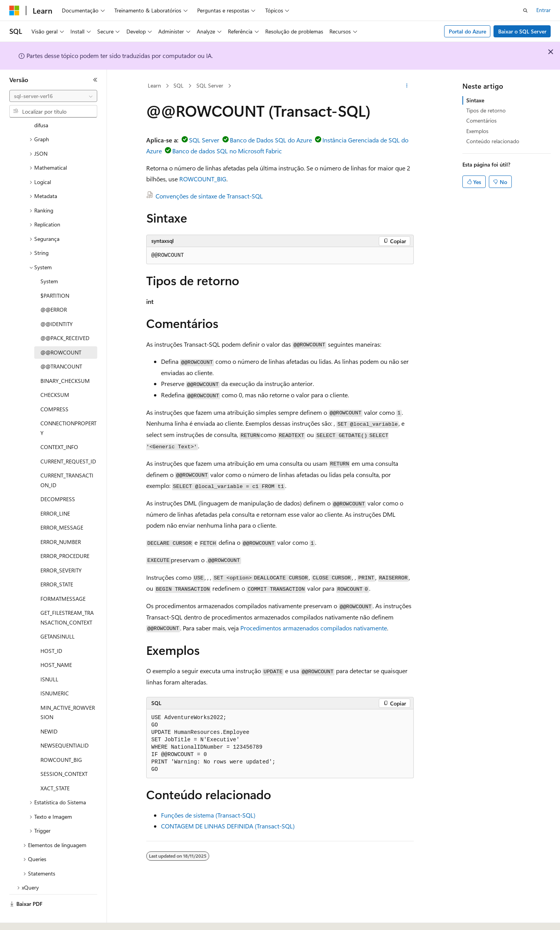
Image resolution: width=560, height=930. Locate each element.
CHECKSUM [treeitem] (55, 373)
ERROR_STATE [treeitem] (57, 563)
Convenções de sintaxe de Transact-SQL (209, 196)
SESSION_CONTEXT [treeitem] (64, 752)
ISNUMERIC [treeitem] (55, 672)
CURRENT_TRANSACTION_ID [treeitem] (67, 459)
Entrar (543, 10)
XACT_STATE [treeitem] (55, 767)
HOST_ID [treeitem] (51, 629)
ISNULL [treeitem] (49, 658)
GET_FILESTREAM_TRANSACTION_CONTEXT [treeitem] (67, 596)
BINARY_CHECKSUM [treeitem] (65, 359)
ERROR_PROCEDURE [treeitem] (65, 534)
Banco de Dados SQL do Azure (271, 140)
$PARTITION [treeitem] (55, 274)
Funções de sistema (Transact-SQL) (208, 815)
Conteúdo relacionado (493, 141)
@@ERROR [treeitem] (54, 288)
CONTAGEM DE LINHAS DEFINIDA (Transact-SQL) (228, 826)
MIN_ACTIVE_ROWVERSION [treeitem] (68, 691)
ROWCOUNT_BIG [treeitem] (61, 738)
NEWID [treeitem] (49, 710)
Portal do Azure (467, 31)
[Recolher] (95, 80)
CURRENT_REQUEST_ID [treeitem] (68, 440)
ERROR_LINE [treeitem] (55, 492)
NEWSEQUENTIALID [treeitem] (65, 724)
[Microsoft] (14, 11)
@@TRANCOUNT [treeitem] (61, 345)
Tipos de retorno (486, 110)
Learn (154, 85)
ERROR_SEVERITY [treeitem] (61, 549)
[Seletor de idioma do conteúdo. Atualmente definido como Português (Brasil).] (39, 917)
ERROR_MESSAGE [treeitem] (62, 506)
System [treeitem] (49, 260)
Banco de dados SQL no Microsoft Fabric (227, 151)
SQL (178, 85)
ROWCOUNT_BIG (203, 179)
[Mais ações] (407, 86)
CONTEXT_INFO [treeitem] (59, 426)
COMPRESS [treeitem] (54, 388)
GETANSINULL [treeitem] (58, 615)
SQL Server (210, 85)
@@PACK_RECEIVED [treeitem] (65, 317)
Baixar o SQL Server (522, 31)
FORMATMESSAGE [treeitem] (63, 577)
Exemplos (477, 131)
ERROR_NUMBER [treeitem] (61, 520)
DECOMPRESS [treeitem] (58, 478)
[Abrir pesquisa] (525, 11)
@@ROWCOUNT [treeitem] (61, 331)
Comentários (481, 120)
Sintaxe (475, 100)
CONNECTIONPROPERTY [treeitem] (68, 407)
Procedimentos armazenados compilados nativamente (314, 628)
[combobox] (53, 96)
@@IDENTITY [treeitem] (57, 303)
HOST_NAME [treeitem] (56, 643)
